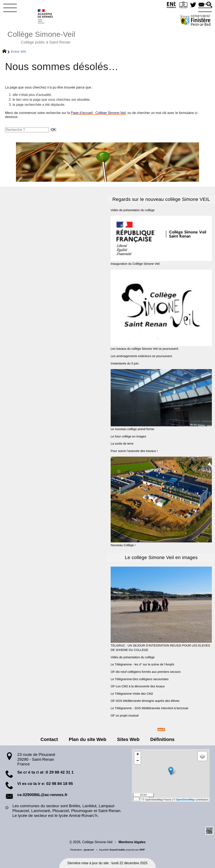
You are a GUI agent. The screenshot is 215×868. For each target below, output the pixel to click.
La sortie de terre (122, 444)
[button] (209, 5)
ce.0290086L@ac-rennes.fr (42, 795)
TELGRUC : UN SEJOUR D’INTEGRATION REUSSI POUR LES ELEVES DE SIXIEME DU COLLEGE (161, 609)
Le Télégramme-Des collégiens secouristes (140, 679)
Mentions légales (132, 842)
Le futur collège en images (128, 436)
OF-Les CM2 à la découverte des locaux (138, 686)
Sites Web (128, 739)
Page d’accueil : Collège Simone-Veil (98, 113)
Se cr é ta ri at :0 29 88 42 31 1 (45, 772)
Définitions (162, 739)
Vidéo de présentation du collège (133, 210)
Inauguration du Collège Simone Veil (161, 241)
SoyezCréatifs (117, 850)
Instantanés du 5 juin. (125, 363)
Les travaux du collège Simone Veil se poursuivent (161, 310)
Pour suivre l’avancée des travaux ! (134, 451)
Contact (49, 739)
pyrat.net (89, 850)
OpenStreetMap (185, 800)
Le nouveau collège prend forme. (161, 400)
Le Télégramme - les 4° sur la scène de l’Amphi (142, 664)
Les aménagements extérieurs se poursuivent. (142, 356)
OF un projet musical (125, 716)
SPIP (142, 850)
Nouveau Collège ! (161, 502)
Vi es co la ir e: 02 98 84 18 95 (45, 784)
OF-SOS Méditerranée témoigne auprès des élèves (145, 701)
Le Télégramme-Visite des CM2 (132, 694)
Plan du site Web (88, 739)
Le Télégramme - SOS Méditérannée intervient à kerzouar (149, 708)
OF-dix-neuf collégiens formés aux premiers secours (146, 672)
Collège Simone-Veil (41, 37)
